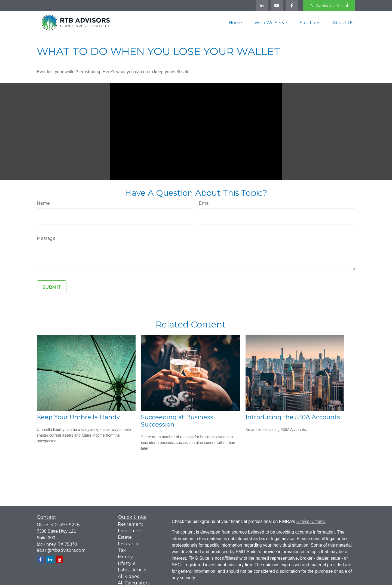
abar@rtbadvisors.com (61, 550)
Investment (131, 531)
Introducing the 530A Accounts (293, 417)
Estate (125, 537)
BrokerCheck (311, 521)
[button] (235, 22)
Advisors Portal (329, 6)
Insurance (129, 544)
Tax (122, 550)
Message (46, 238)
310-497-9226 (65, 525)
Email (205, 203)
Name (43, 203)
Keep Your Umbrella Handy (78, 417)
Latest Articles (133, 570)
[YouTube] (277, 5)
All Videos (128, 576)
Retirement (131, 524)
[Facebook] (292, 5)
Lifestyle (127, 563)
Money (125, 557)
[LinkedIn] (262, 5)
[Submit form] (52, 287)
